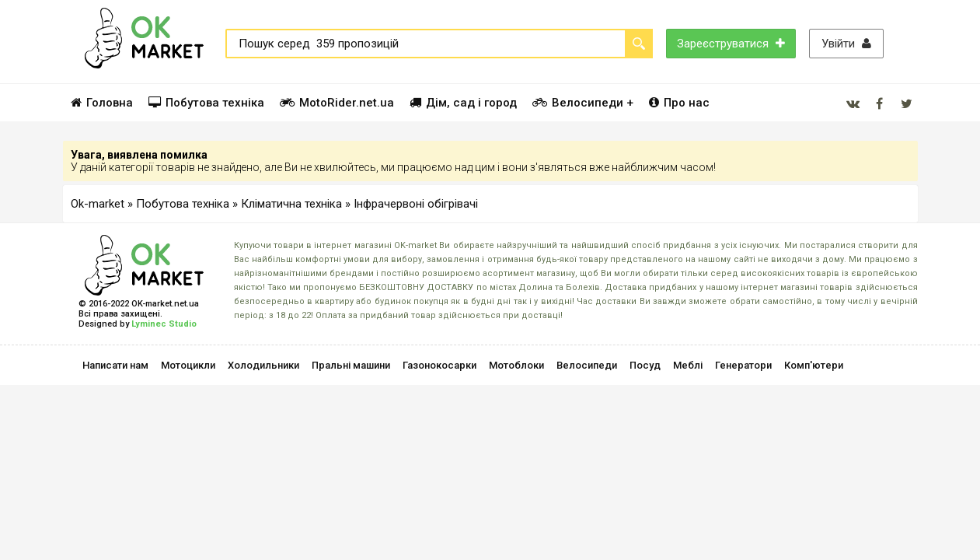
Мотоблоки (516, 365)
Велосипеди (587, 365)
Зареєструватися (731, 44)
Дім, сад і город (463, 103)
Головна (102, 103)
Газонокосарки (439, 365)
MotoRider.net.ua (337, 103)
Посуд (645, 365)
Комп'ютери (814, 365)
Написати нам (115, 365)
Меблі (688, 365)
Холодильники (263, 365)
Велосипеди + (583, 103)
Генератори (743, 365)
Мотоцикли (188, 365)
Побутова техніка (206, 103)
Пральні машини (351, 365)
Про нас (679, 103)
